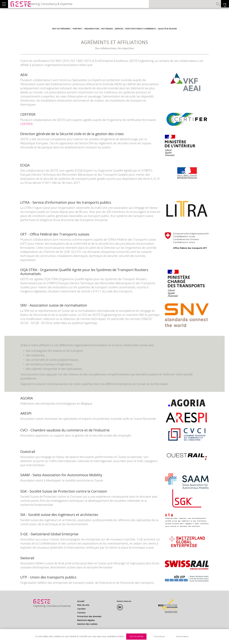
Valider (210, 7)
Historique (107, 34)
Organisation (92, 34)
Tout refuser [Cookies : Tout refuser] (159, 636)
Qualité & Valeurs (167, 34)
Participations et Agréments (141, 34)
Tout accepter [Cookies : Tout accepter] (136, 636)
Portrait (77, 34)
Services (119, 34)
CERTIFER (26, 130)
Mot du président (61, 34)
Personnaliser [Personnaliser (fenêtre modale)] (182, 636)
